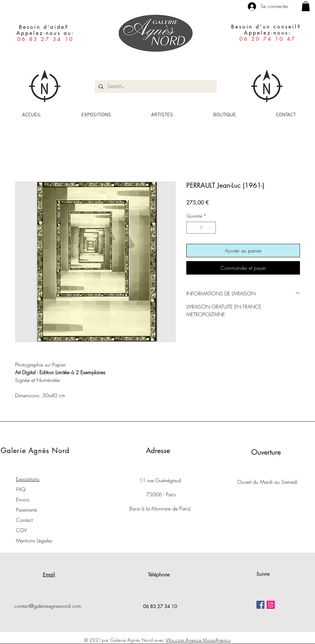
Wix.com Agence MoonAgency (198, 640)
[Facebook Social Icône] (260, 605)
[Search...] (155, 87)
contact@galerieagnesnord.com (48, 606)
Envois (23, 500)
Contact (24, 520)
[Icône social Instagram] (271, 605)
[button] (306, 6)
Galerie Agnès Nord (35, 450)
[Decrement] (191, 228)
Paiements (27, 510)
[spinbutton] (201, 228)
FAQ (21, 489)
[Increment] (211, 228)
